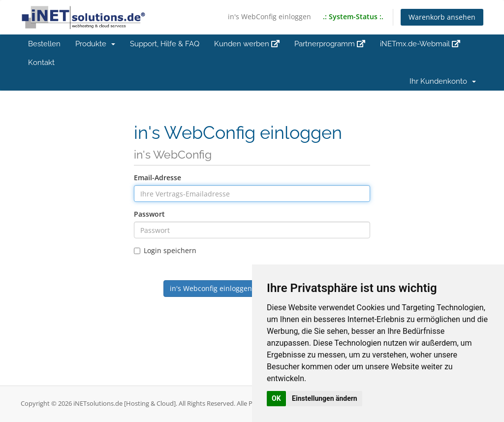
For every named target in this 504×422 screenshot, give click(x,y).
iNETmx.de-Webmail (420, 44)
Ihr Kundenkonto (443, 81)
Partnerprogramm (330, 44)
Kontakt (41, 63)
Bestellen (44, 44)
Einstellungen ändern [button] (325, 398)
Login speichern (165, 250)
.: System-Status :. (353, 16)
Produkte (95, 44)
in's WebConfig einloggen (269, 16)
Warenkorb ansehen (442, 17)
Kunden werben (247, 44)
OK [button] (276, 398)
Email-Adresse (157, 178)
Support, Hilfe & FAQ (165, 44)
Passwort (149, 214)
